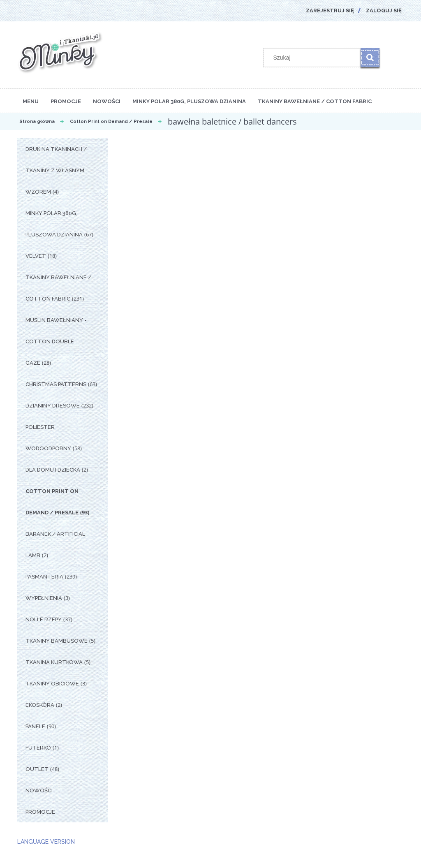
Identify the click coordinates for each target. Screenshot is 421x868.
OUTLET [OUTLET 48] (37, 769)
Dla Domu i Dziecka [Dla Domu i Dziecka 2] (53, 470)
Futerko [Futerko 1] (38, 748)
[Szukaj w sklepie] (314, 58)
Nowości (39, 790)
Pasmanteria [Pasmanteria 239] (44, 577)
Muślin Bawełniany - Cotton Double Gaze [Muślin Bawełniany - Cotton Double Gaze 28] (56, 341)
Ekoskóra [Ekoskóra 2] (40, 705)
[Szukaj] (370, 58)
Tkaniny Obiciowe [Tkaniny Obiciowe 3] (52, 684)
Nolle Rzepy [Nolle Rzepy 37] (44, 619)
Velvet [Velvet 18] (36, 256)
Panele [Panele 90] (35, 726)
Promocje (40, 812)
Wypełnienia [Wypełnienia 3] (44, 598)
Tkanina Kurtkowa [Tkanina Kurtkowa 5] (54, 662)
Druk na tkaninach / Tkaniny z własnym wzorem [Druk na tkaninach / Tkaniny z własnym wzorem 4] (56, 170)
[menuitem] (31, 101)
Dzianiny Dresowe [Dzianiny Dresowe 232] (53, 406)
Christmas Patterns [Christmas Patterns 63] (56, 384)
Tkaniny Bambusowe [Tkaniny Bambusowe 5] (57, 641)
